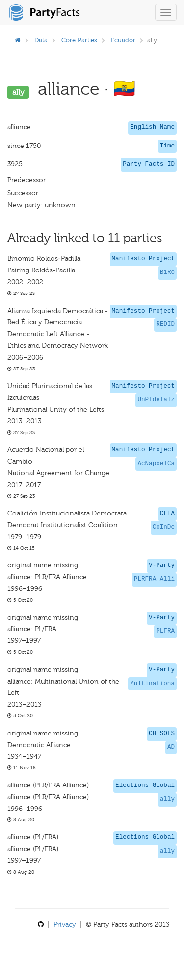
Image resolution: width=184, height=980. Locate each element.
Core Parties (79, 40)
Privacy (65, 924)
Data (41, 40)
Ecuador (123, 40)
